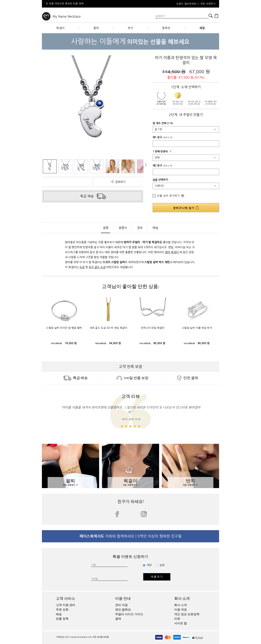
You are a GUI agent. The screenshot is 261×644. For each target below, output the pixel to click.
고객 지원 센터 (66, 605)
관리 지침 (121, 605)
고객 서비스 (66, 599)
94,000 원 (115, 343)
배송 (155, 228)
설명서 (123, 228)
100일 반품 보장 (132, 378)
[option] (92, 4)
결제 (118, 619)
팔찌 (96, 28)
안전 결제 (188, 378)
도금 (82, 267)
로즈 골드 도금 (97, 267)
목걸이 (60, 28)
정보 (140, 228)
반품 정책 (62, 619)
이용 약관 (181, 610)
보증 (155, 180)
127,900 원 (56, 343)
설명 (106, 228)
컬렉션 (166, 28)
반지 (130, 28)
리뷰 (177, 619)
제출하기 (157, 577)
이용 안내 (123, 599)
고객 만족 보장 (130, 367)
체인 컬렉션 (123, 610)
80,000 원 (159, 343)
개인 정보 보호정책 (187, 614)
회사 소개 (182, 599)
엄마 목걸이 (172, 252)
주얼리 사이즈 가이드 (129, 614)
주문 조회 (62, 610)
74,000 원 (71, 343)
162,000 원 (101, 343)
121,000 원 (145, 343)
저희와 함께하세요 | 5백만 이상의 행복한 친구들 (131, 536)
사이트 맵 (181, 623)
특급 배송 (75, 378)
